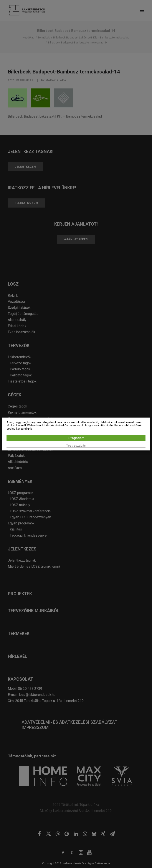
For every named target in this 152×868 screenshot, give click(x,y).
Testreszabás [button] (76, 446)
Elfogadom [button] (76, 438)
